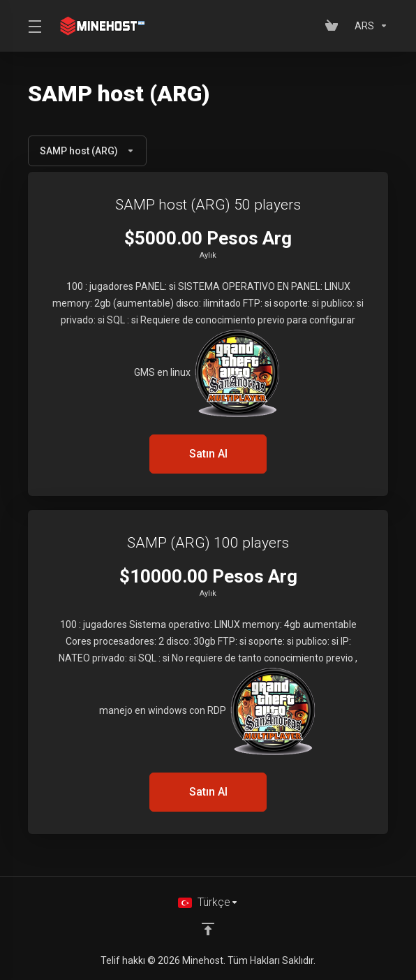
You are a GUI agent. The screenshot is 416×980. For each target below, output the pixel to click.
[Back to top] (208, 929)
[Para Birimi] (369, 26)
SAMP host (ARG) (87, 151)
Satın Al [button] (208, 454)
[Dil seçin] (208, 902)
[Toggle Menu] (33, 26)
